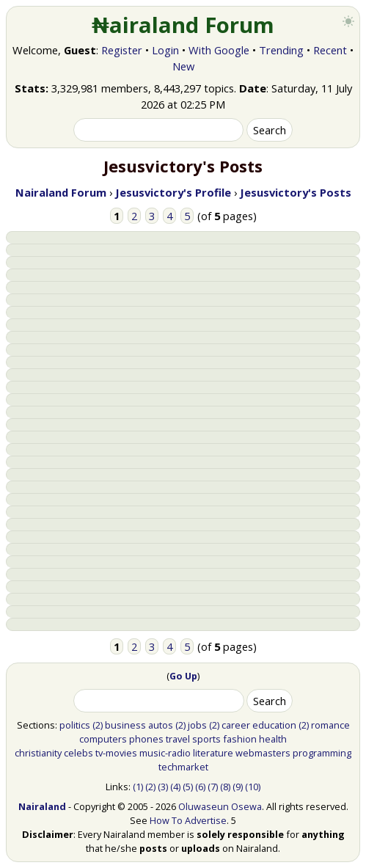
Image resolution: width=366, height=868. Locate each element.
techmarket (183, 767)
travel (178, 739)
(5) (188, 787)
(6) (200, 787)
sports (206, 739)
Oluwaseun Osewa (220, 806)
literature (213, 753)
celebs (78, 753)
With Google (219, 50)
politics (75, 725)
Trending (281, 50)
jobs (197, 725)
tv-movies (116, 753)
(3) (163, 787)
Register (122, 50)
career (236, 725)
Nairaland (42, 806)
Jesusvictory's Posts (296, 192)
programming (322, 753)
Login (165, 50)
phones (146, 739)
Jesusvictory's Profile (173, 192)
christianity (38, 753)
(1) (138, 787)
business (125, 725)
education (274, 725)
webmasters (263, 753)
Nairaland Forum (61, 192)
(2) (98, 725)
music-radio (165, 753)
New (183, 66)
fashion (240, 739)
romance (330, 725)
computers (103, 739)
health (273, 739)
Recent (330, 50)
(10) (253, 787)
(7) (213, 787)
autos (161, 725)
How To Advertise (188, 820)
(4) (175, 787)
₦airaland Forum (183, 25)
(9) (238, 787)
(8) (225, 787)
